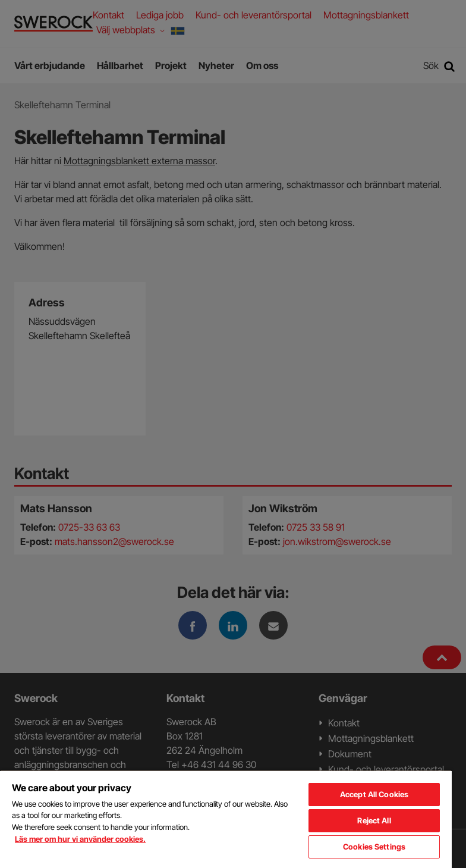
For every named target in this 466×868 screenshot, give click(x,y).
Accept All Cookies (374, 794)
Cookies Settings (374, 847)
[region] (226, 819)
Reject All (374, 820)
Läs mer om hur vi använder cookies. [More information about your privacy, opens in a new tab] (80, 839)
